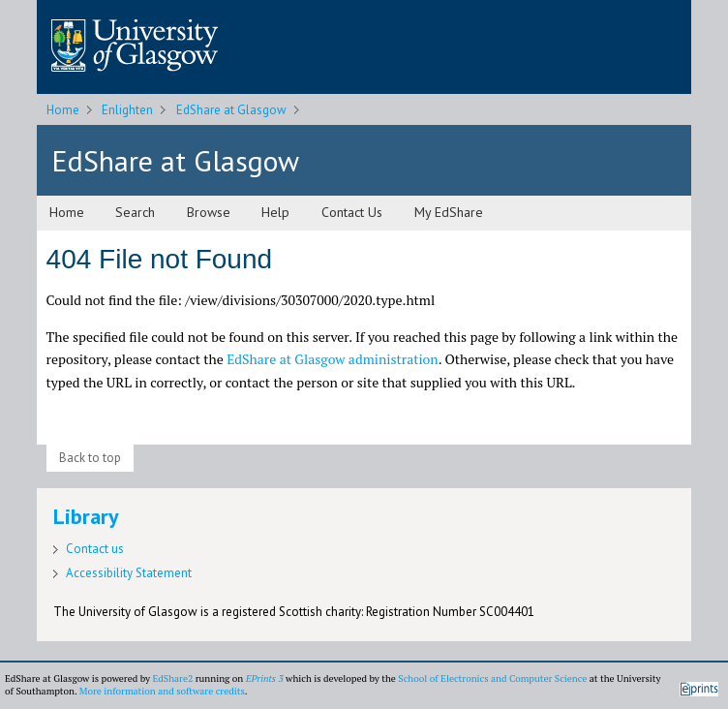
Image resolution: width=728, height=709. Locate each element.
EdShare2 (172, 678)
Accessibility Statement (129, 573)
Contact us (95, 549)
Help (275, 212)
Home (63, 110)
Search (135, 212)
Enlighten (127, 110)
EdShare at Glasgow (231, 110)
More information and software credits (162, 691)
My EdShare (449, 212)
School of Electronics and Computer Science (492, 678)
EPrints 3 (265, 678)
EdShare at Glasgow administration (333, 359)
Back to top (90, 458)
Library (86, 516)
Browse (209, 212)
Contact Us (352, 212)
